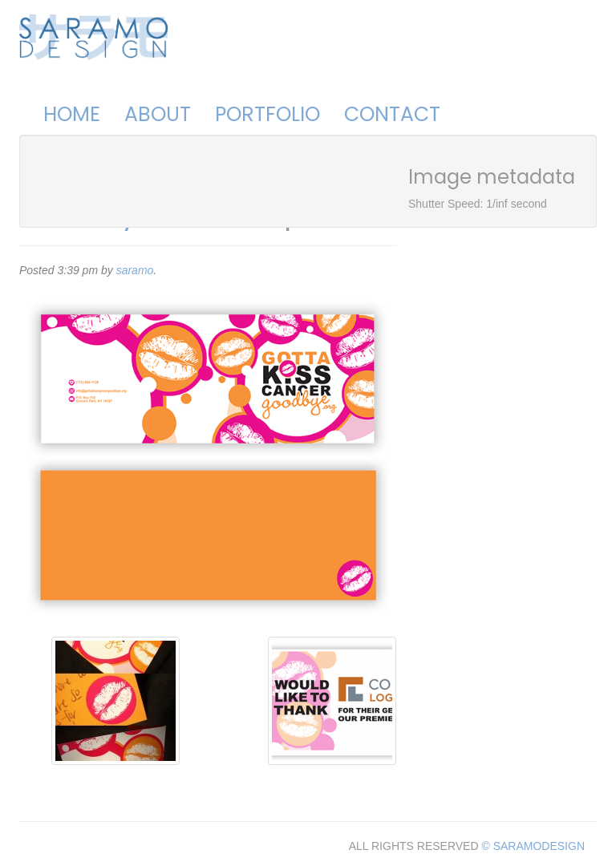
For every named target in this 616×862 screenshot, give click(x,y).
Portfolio (267, 114)
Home (72, 114)
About (158, 114)
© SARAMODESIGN (533, 846)
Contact (392, 114)
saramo (135, 270)
